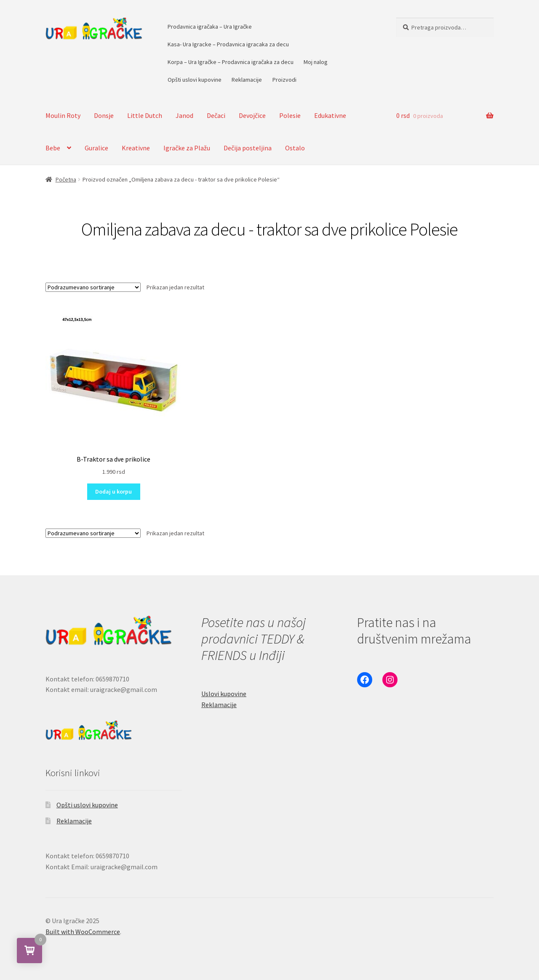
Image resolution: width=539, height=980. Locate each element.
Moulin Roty (63, 115)
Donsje (104, 115)
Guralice (96, 148)
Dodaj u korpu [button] (113, 491)
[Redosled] (93, 287)
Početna (66, 179)
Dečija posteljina (248, 148)
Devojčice (252, 115)
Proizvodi (284, 80)
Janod (184, 115)
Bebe (53, 148)
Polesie (290, 115)
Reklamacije (247, 80)
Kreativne (136, 148)
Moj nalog (316, 62)
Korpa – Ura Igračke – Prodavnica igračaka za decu (231, 62)
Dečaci (216, 115)
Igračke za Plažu (187, 148)
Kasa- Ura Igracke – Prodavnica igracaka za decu (228, 44)
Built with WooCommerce (83, 932)
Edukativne (330, 115)
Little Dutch (145, 115)
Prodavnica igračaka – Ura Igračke (210, 27)
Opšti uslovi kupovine (195, 80)
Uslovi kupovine (224, 694)
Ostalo (295, 148)
